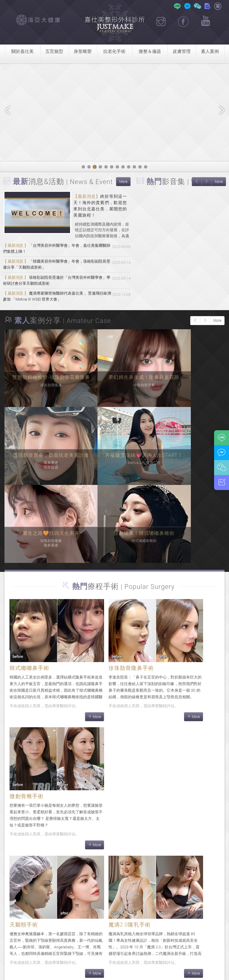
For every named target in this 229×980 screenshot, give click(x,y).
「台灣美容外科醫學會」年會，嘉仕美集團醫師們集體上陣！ (56, 250)
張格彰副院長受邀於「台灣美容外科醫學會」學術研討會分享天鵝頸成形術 (56, 287)
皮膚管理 (182, 51)
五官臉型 (54, 51)
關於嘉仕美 (23, 51)
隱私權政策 (197, 972)
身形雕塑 (83, 51)
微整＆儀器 (150, 51)
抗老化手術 (114, 51)
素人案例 (210, 51)
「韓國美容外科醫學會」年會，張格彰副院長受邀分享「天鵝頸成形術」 (56, 268)
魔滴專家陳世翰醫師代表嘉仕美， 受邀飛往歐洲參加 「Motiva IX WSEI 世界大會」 (57, 306)
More (123, 182)
